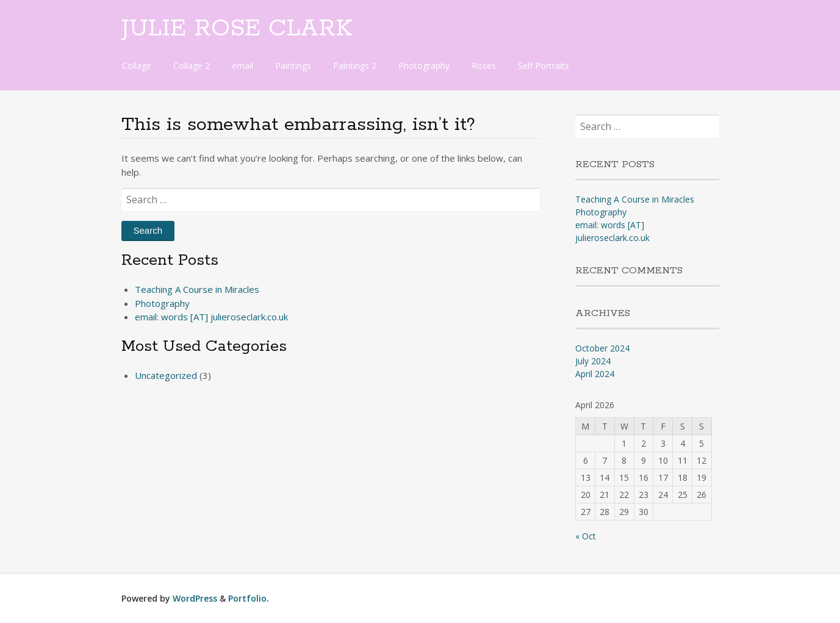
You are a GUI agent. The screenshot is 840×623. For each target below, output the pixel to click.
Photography (424, 66)
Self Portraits (544, 66)
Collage (137, 66)
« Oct (586, 536)
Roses (484, 66)
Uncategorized (166, 375)
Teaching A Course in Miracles (197, 289)
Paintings (293, 66)
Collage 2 (192, 66)
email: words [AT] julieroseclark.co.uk (211, 317)
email (242, 66)
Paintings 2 (355, 66)
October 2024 (602, 348)
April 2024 (595, 374)
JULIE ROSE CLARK (237, 29)
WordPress (195, 598)
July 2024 (593, 361)
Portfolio (247, 598)
